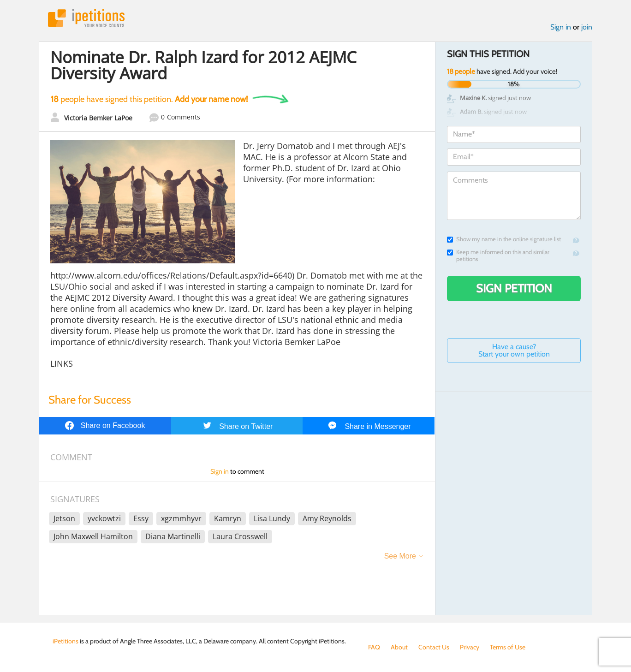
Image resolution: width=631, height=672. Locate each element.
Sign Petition (514, 288)
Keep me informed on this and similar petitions (498, 256)
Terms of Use (508, 647)
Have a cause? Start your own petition (514, 350)
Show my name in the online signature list (504, 239)
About (399, 647)
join (587, 27)
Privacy (470, 647)
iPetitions (86, 18)
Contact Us (434, 647)
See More (400, 556)
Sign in (561, 27)
